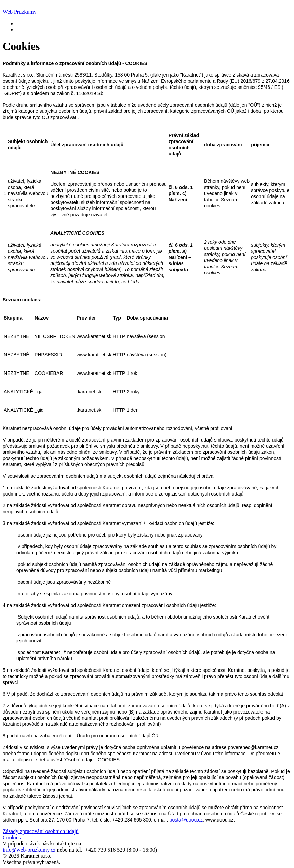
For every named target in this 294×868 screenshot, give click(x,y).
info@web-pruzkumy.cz (29, 850)
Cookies (12, 837)
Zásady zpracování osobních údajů (41, 831)
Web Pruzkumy (20, 12)
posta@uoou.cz (186, 820)
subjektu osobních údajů (94, 771)
